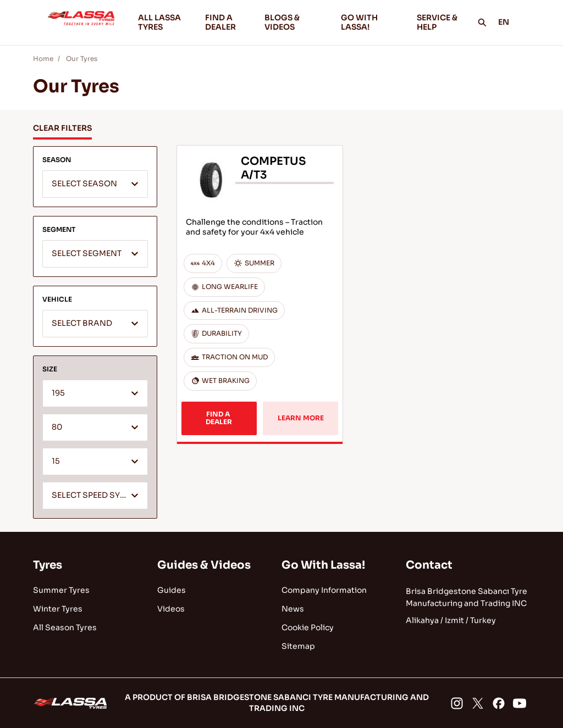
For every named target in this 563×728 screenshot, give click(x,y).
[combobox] (95, 184)
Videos (171, 609)
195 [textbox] (58, 393)
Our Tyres (82, 59)
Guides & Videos (204, 565)
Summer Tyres (61, 590)
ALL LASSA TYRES (159, 22)
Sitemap (298, 646)
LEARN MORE (301, 418)
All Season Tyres (65, 627)
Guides (172, 590)
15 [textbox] (56, 461)
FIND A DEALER (220, 22)
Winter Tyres (58, 609)
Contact (429, 565)
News (293, 609)
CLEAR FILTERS (62, 128)
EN (510, 22)
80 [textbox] (57, 427)
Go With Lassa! (323, 565)
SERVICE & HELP (437, 22)
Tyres (48, 565)
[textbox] (95, 185)
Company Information (324, 590)
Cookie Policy (308, 627)
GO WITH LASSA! (370, 22)
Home (43, 59)
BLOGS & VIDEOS (294, 22)
